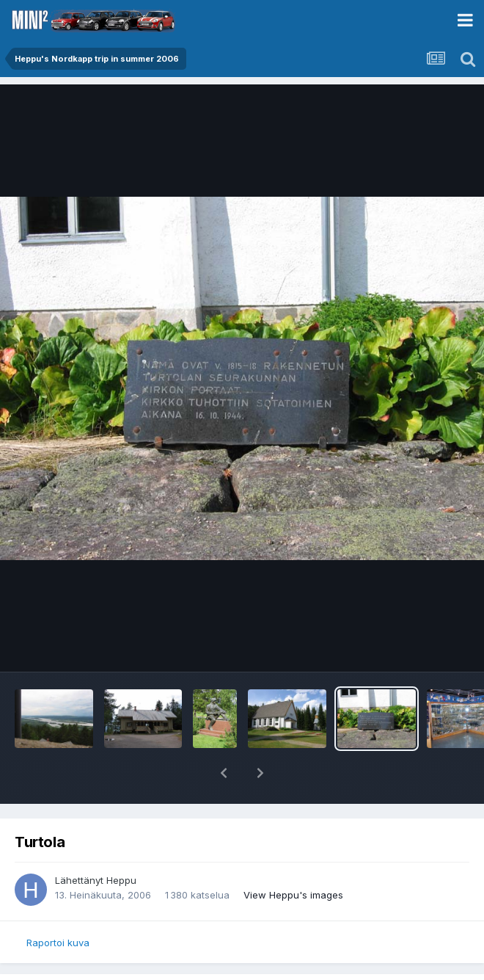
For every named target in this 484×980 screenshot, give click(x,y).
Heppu (121, 880)
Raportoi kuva (58, 943)
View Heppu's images (293, 895)
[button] (224, 773)
